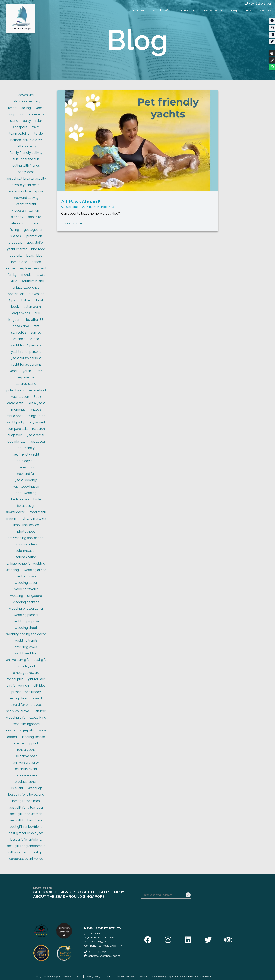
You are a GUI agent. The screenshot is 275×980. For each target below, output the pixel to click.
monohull (18, 409)
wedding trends (26, 641)
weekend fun (26, 474)
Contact (265, 10)
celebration (18, 223)
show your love (18, 711)
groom (11, 519)
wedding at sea (35, 570)
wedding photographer (26, 608)
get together (33, 230)
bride (37, 499)
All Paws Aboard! (81, 201)
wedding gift (15, 718)
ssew (42, 730)
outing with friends (26, 166)
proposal (15, 243)
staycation (37, 294)
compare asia (17, 429)
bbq (11, 114)
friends (26, 275)
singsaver (15, 435)
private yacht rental (26, 185)
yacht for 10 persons (26, 345)
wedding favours (26, 589)
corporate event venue (26, 859)
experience (26, 377)
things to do (36, 416)
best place (19, 262)
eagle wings (21, 313)
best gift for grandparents (26, 846)
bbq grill (16, 255)
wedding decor (26, 583)
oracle (11, 730)
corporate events (31, 114)
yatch (27, 371)
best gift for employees (26, 833)
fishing (14, 230)
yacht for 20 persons (26, 358)
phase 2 (16, 236)
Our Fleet (138, 10)
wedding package (26, 602)
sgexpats (27, 730)
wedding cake (26, 576)
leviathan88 (35, 320)
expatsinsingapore (26, 724)
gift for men (37, 679)
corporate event (26, 775)
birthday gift (26, 666)
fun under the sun (26, 159)
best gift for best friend (26, 820)
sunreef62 (19, 332)
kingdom (15, 320)
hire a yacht (36, 403)
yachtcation (20, 397)
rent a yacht (26, 750)
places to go (26, 467)
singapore (20, 127)
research (38, 429)
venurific (40, 711)
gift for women (18, 685)
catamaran (15, 403)
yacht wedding (26, 653)
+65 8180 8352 (258, 4)
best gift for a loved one (26, 795)
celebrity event (26, 769)
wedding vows (26, 647)
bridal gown (20, 499)
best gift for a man (26, 801)
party (27, 121)
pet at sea (37, 442)
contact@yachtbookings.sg (104, 956)
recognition (19, 698)
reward (37, 698)
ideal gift (37, 852)
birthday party (26, 146)
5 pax (13, 300)
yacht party (16, 422)
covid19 (37, 223)
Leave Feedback (125, 977)
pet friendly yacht (26, 454)
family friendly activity (26, 153)
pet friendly (26, 448)
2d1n (39, 371)
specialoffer (35, 243)
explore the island (33, 268)
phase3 (35, 409)
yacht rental (35, 435)
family (12, 275)
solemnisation (26, 551)
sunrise (36, 332)
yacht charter (17, 249)
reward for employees (26, 705)
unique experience (26, 288)
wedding (12, 570)
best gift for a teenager (26, 807)
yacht (40, 108)
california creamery (26, 101)
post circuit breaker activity (26, 178)
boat (40, 300)
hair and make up (33, 519)
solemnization (26, 557)
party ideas (26, 172)
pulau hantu (15, 390)
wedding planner (26, 615)
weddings (35, 788)
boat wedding (26, 493)
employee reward (26, 673)
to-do (38, 133)
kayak (40, 275)
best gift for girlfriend (26, 839)
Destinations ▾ (212, 10)
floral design (26, 506)
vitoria (34, 339)
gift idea (39, 685)
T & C (108, 977)
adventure (26, 95)
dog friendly (16, 442)
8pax (37, 397)
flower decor (16, 512)
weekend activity (26, 198)
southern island (33, 281)
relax (39, 121)
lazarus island (26, 384)
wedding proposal (26, 621)
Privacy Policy (93, 977)
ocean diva (21, 326)
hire (37, 313)
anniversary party (26, 762)
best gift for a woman (26, 814)
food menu (38, 512)
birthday (17, 217)
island (14, 121)
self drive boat (26, 756)
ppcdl (34, 743)
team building (19, 133)
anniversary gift (18, 660)
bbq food (38, 249)
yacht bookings (26, 480)
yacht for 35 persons (26, 365)
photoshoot (26, 531)
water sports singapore (26, 191)
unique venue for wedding (26, 564)
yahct (14, 371)
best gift (40, 660)
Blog (234, 10)
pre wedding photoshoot (26, 538)
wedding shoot (26, 628)
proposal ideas (26, 544)
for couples (15, 679)
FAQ (248, 10)
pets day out (26, 461)
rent (36, 326)
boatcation (16, 294)
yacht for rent (26, 204)
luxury (12, 281)
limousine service (26, 525)
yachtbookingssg (26, 486)
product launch (26, 782)
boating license (34, 737)
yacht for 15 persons (26, 352)
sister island (37, 390)
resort (13, 108)
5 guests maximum (26, 211)
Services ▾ (187, 10)
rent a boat (15, 416)
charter (19, 743)
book (15, 307)
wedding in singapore (26, 596)
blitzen (27, 300)
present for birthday (26, 692)
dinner (11, 268)
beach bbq (34, 255)
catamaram (32, 307)
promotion (34, 236)
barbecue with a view (26, 140)
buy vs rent (37, 422)
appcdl (12, 737)
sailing (26, 108)
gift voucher (17, 852)
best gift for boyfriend (26, 827)
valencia (19, 339)
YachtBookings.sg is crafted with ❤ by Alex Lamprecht (181, 977)
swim (36, 127)
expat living (38, 718)
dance (36, 262)
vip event (16, 788)
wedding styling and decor (26, 634)
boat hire (34, 217)
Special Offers (162, 10)
